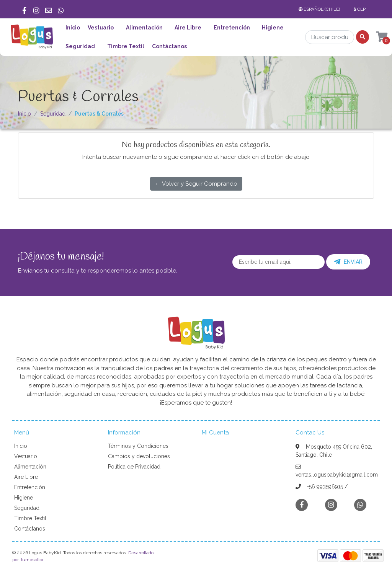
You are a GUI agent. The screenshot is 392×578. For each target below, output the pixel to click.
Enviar (348, 262)
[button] (321, 9)
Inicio (73, 28)
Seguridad (80, 46)
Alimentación (144, 28)
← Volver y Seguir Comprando (196, 184)
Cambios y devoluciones (139, 456)
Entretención (232, 28)
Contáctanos (169, 46)
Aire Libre (188, 28)
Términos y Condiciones (138, 446)
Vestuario (101, 28)
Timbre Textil (126, 46)
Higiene (273, 28)
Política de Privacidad (134, 467)
